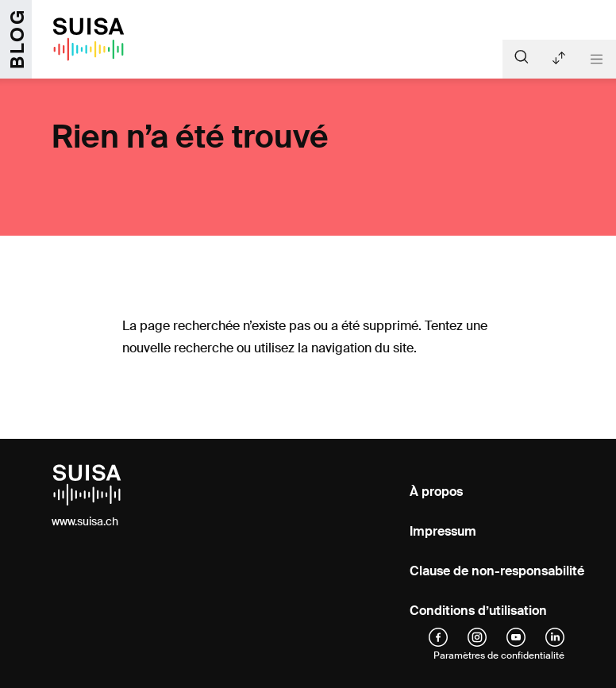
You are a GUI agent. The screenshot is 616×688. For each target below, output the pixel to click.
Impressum (443, 531)
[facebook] (438, 636)
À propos (436, 492)
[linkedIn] (555, 636)
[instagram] (477, 636)
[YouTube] (516, 636)
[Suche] (522, 56)
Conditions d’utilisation (478, 611)
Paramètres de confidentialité (499, 655)
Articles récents (559, 58)
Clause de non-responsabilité (497, 571)
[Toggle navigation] (597, 59)
